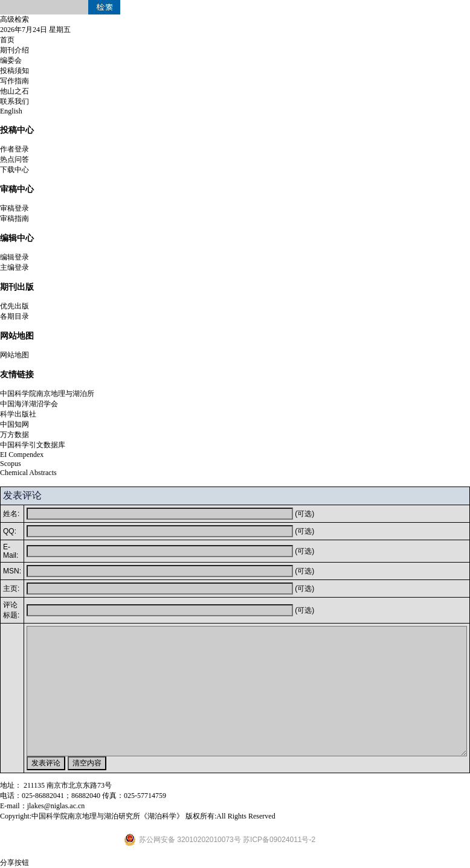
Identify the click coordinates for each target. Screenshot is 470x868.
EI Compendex (22, 455)
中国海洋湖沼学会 (29, 404)
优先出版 (14, 306)
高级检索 (14, 19)
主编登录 (14, 267)
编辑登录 (14, 257)
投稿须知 (14, 71)
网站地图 (14, 355)
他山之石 (14, 91)
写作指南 (14, 81)
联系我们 (14, 101)
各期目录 (14, 316)
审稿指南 (14, 219)
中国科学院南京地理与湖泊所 (47, 394)
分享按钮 (14, 863)
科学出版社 (18, 414)
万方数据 (14, 435)
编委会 (11, 60)
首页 (7, 40)
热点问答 (14, 159)
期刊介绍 (14, 50)
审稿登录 (14, 208)
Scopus (11, 464)
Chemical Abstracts (28, 473)
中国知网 (14, 424)
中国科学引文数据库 (33, 445)
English (11, 111)
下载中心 (14, 170)
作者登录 (14, 149)
